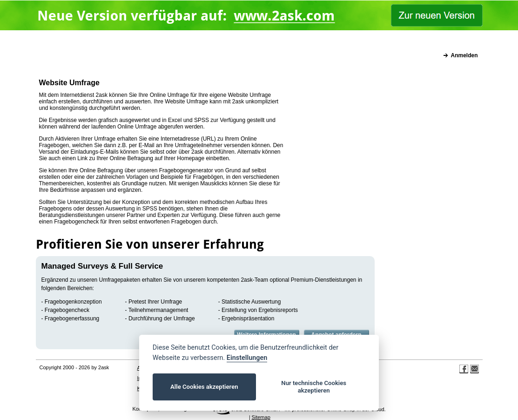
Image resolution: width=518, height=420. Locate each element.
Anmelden (464, 55)
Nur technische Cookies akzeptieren (314, 387)
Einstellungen (247, 358)
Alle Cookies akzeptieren (204, 387)
